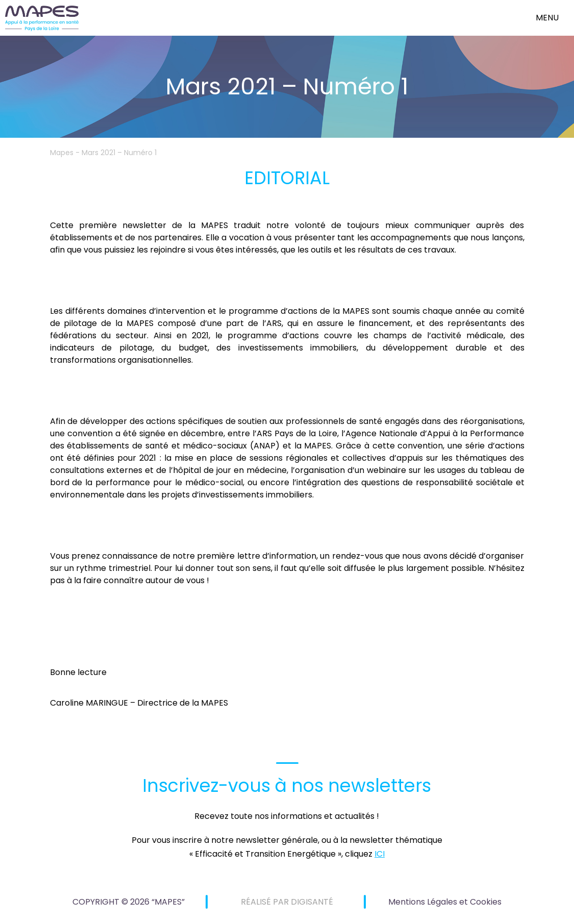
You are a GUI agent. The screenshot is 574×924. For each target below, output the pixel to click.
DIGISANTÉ (312, 902)
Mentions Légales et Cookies (445, 902)
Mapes (62, 153)
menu (547, 18)
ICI (380, 854)
